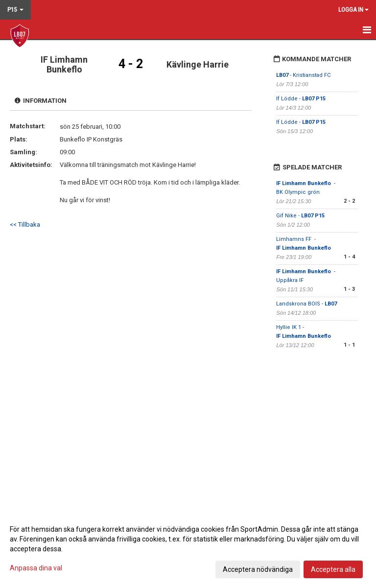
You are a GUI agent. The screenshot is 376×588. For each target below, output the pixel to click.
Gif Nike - (300, 216)
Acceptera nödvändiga (258, 569)
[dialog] (188, 549)
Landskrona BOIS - (306, 304)
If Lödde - (301, 99)
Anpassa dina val (36, 568)
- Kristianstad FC (303, 75)
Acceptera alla (333, 569)
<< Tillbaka (25, 224)
